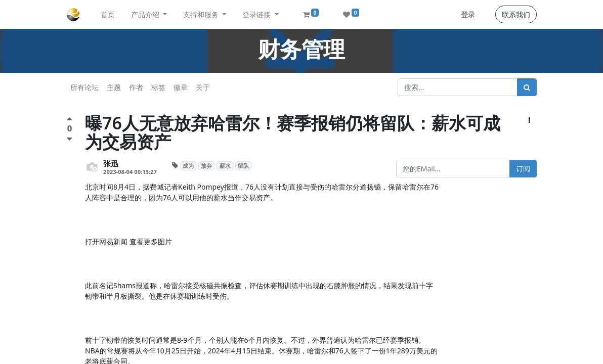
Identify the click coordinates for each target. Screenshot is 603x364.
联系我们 (516, 14)
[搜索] (527, 87)
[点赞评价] (70, 120)
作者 (136, 87)
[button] (529, 120)
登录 (468, 14)
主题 (114, 87)
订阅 (523, 169)
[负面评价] (70, 139)
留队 (243, 166)
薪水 (225, 166)
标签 (158, 87)
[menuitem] (108, 14)
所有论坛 (84, 87)
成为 (188, 166)
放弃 (206, 166)
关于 (203, 87)
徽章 (181, 87)
